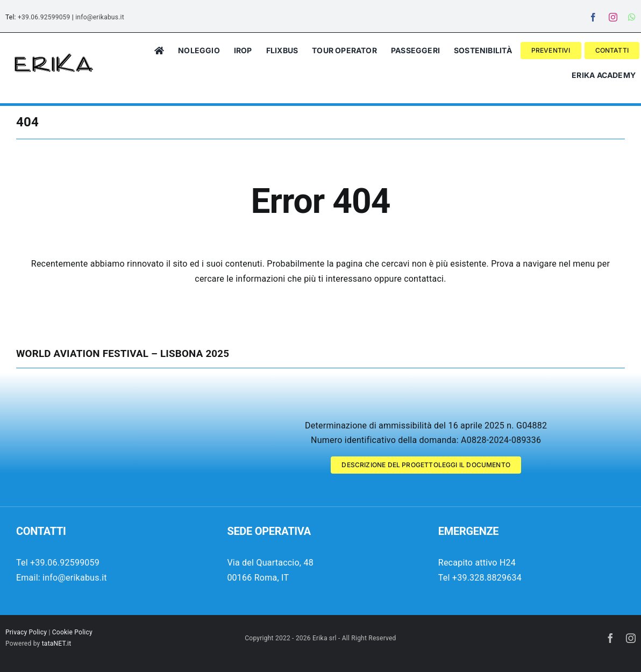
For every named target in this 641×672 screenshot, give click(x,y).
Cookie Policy (72, 632)
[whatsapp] (632, 17)
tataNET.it (57, 644)
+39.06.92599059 (44, 17)
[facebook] (593, 17)
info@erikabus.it (100, 17)
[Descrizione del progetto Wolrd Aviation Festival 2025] (426, 465)
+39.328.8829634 (487, 578)
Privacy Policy (26, 632)
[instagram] (613, 17)
